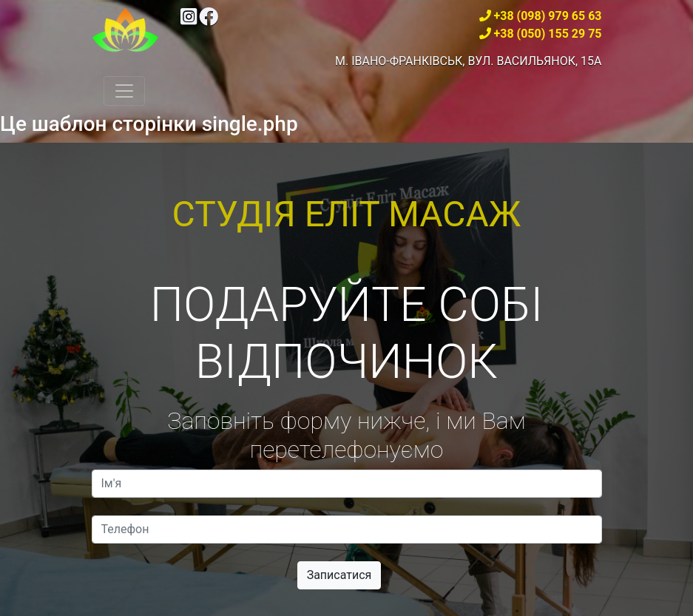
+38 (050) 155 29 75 (548, 34)
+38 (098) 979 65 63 (548, 16)
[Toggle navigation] (124, 91)
